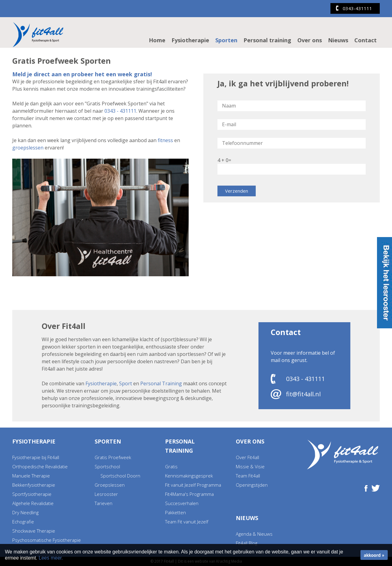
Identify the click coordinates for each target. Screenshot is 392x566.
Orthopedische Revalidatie (40, 466)
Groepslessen (110, 485)
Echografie (23, 522)
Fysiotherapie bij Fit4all (36, 457)
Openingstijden (252, 485)
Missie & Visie (250, 466)
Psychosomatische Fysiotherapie (47, 540)
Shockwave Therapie (34, 531)
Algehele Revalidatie (33, 503)
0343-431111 (357, 8)
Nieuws (338, 40)
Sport (126, 383)
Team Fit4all (248, 476)
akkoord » (374, 555)
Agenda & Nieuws (254, 534)
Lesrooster (106, 494)
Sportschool (107, 466)
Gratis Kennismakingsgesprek (189, 471)
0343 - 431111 (120, 111)
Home (157, 40)
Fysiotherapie (190, 40)
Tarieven (104, 503)
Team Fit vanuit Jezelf (187, 522)
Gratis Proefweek (113, 457)
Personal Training (161, 383)
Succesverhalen (182, 503)
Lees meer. (51, 558)
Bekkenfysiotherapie (34, 485)
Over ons (310, 40)
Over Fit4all (247, 457)
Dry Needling (25, 512)
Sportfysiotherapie (32, 494)
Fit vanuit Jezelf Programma (193, 485)
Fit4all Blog (247, 543)
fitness (165, 140)
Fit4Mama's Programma (189, 494)
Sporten (226, 40)
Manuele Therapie (31, 476)
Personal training (267, 40)
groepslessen (28, 148)
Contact (366, 40)
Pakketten (175, 512)
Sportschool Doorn (120, 476)
